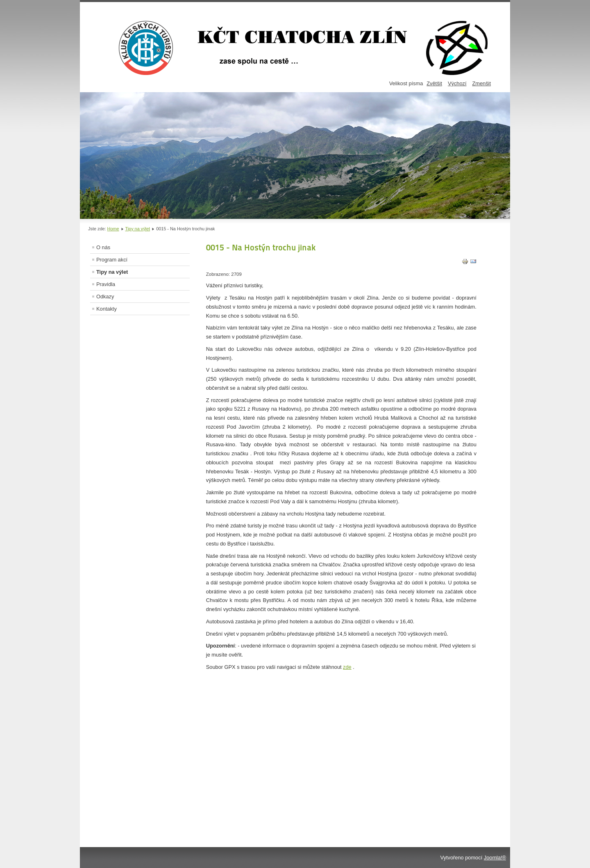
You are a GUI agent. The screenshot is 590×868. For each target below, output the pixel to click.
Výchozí (457, 83)
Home (113, 229)
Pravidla (106, 284)
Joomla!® (495, 858)
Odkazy (105, 297)
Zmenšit (481, 83)
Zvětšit (434, 83)
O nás (103, 247)
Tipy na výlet (137, 229)
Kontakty (107, 309)
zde (347, 667)
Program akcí (112, 260)
